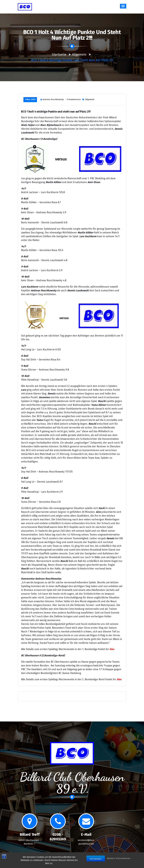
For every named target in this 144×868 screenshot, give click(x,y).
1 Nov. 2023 (30, 99)
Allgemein (79, 54)
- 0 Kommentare (73, 99)
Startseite (59, 54)
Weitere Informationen (119, 860)
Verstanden (96, 861)
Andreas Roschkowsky (53, 99)
